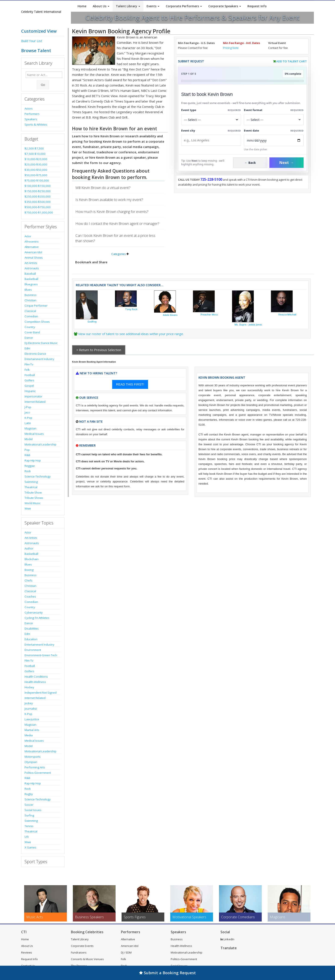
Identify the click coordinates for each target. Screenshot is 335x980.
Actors (29, 108)
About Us (101, 6)
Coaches (30, 596)
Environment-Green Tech (41, 655)
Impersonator (33, 396)
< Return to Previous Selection (99, 350)
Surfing (29, 815)
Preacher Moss (209, 315)
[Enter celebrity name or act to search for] (44, 75)
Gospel (29, 386)
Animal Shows (34, 258)
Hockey (29, 687)
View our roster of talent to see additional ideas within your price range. (131, 334)
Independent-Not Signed (41, 693)
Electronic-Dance (35, 354)
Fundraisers (79, 952)
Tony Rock (131, 309)
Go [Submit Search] (43, 85)
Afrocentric (32, 242)
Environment (33, 650)
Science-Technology (38, 476)
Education (31, 639)
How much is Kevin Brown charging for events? (112, 212)
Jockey (29, 703)
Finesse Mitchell (287, 315)
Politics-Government (38, 773)
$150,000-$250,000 (38, 191)
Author (29, 548)
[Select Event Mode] (274, 120)
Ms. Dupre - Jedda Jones (248, 325)
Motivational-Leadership (40, 444)
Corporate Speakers (225, 6)
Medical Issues (34, 434)
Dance (29, 338)
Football (30, 375)
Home (82, 6)
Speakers (31, 119)
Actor (28, 236)
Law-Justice (32, 719)
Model (29, 439)
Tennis (29, 826)
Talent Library (128, 6)
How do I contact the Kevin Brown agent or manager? (117, 223)
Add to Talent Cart (292, 61)
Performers (32, 114)
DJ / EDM (126, 952)
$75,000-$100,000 (37, 180)
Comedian (31, 316)
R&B (27, 455)
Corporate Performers (184, 6)
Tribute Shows (34, 498)
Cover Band (32, 332)
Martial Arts (32, 730)
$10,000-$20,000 (36, 159)
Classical (30, 311)
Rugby (29, 794)
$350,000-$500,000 (38, 202)
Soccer (29, 805)
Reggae (30, 466)
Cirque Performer (36, 306)
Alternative (32, 247)
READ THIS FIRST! (130, 384)
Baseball (30, 274)
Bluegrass (31, 284)
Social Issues (33, 810)
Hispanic (30, 391)
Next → (287, 163)
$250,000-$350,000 (38, 196)
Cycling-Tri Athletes (37, 618)
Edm (27, 348)
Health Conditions (36, 677)
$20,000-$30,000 (36, 164)
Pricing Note (231, 48)
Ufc (27, 837)
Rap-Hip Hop (33, 460)
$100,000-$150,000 (38, 186)
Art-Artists (31, 263)
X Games (30, 847)
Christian (30, 300)
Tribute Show (33, 492)
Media (29, 735)
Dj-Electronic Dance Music (41, 343)
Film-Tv (29, 364)
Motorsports (33, 757)
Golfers (29, 380)
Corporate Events (82, 946)
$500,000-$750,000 (38, 207)
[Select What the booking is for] (211, 120)
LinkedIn (227, 939)
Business (31, 295)
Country (30, 327)
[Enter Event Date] (274, 140)
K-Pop (28, 418)
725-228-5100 (211, 179)
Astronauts (32, 268)
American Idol (33, 252)
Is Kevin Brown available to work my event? (109, 200)
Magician (30, 428)
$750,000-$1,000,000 (39, 212)
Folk (27, 370)
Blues (28, 290)
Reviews (27, 952)
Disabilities (32, 628)
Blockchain (32, 559)
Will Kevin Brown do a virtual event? (103, 188)
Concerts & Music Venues (87, 959)
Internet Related (35, 402)
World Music (32, 503)
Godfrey (92, 322)
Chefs (29, 580)
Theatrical (31, 487)
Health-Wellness (35, 682)
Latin (28, 423)
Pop (27, 450)
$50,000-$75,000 (36, 175)
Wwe (28, 508)
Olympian (31, 762)
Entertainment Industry (39, 359)
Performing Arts (35, 767)
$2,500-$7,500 (34, 148)
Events (153, 6)
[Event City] (211, 140)
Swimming (31, 482)
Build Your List (32, 41)
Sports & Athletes (36, 125)
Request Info (257, 6)
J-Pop (28, 407)
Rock (28, 471)
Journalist (31, 709)
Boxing (29, 570)
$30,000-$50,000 (36, 170)
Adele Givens (170, 315)
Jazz (27, 412)
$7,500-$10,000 (35, 154)
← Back (250, 163)
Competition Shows (37, 322)
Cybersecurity (34, 612)
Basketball (31, 279)
